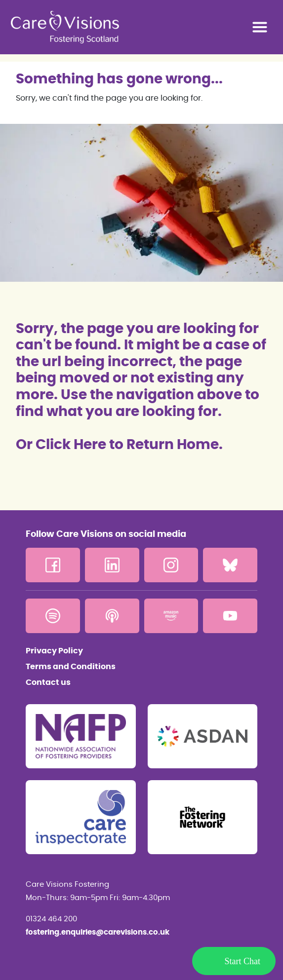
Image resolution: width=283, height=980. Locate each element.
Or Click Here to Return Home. (119, 445)
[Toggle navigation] (260, 27)
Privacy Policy (54, 651)
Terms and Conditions (71, 667)
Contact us (48, 682)
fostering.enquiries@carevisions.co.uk (98, 932)
